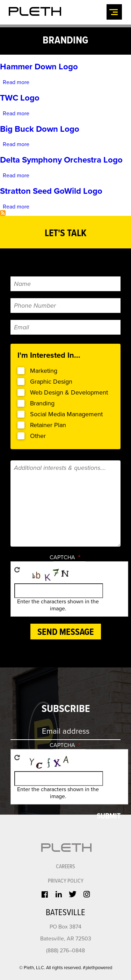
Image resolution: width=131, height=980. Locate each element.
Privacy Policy (66, 868)
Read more (17, 81)
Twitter (73, 881)
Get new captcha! (17, 561)
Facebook (44, 881)
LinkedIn (58, 881)
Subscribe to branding (3, 207)
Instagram (87, 881)
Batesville (65, 899)
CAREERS (65, 855)
